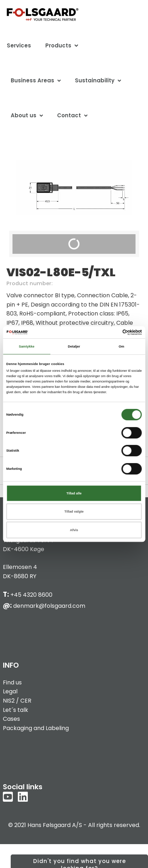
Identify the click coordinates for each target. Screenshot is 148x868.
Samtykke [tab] (27, 346)
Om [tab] (122, 346)
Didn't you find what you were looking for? (80, 863)
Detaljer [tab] (74, 346)
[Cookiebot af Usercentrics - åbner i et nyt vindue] (111, 332)
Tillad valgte (74, 512)
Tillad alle (74, 493)
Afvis (74, 530)
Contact (69, 115)
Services (19, 45)
